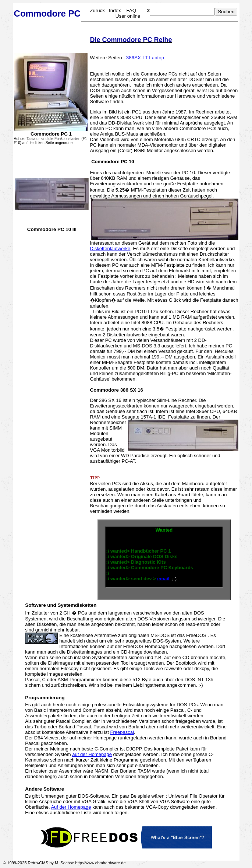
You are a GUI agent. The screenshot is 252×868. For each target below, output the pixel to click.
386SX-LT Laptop (145, 58)
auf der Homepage (92, 754)
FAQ (131, 10)
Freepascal (122, 732)
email (163, 579)
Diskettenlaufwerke (110, 248)
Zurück (97, 10)
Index (115, 10)
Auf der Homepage (71, 807)
